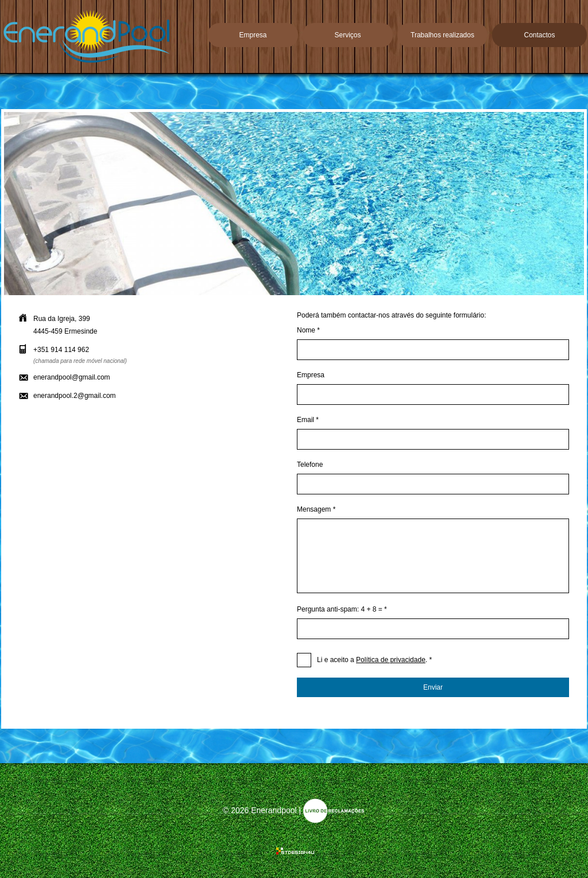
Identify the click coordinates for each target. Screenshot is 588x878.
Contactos (539, 35)
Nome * (308, 330)
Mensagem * (316, 509)
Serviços (347, 35)
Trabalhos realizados (442, 35)
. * (374, 660)
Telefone (310, 465)
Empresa (253, 35)
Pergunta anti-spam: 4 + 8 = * (342, 609)
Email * (308, 420)
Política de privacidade (391, 660)
